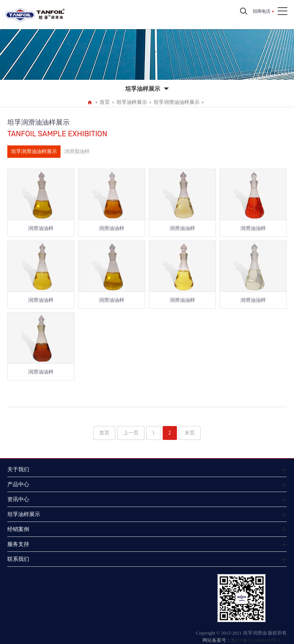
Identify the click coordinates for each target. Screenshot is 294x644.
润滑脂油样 (77, 151)
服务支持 (18, 544)
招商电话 (262, 11)
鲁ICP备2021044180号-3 (256, 640)
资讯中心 (18, 499)
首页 (105, 102)
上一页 (131, 433)
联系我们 (18, 559)
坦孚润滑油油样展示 (177, 102)
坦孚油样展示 (132, 102)
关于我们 (18, 469)
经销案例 (18, 529)
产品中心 (18, 484)
